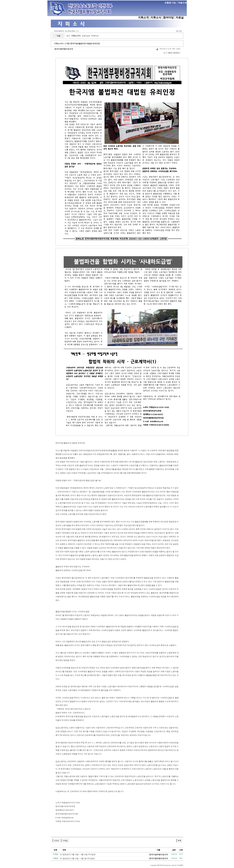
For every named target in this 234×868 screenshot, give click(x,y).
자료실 (180, 18)
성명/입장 (86, 36)
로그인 (179, 31)
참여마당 (168, 18)
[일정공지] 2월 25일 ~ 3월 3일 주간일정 (79, 858)
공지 (68, 36)
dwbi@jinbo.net (68, 818)
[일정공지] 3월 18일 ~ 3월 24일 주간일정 (79, 854)
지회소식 (156, 18)
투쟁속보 (95, 36)
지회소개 (143, 18)
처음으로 (182, 3)
